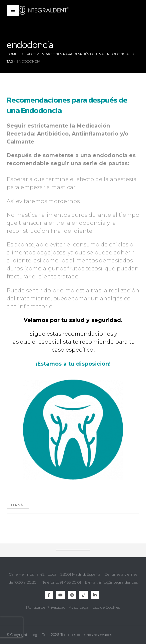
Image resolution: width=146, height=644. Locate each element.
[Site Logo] (44, 10)
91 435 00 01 (70, 582)
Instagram (72, 595)
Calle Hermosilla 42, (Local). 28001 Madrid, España (55, 574)
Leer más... (18, 505)
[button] (13, 10)
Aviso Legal (79, 607)
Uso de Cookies (106, 607)
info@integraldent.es (118, 582)
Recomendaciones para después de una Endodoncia (67, 105)
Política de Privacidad (46, 607)
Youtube (60, 595)
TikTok (83, 595)
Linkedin (95, 595)
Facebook (49, 595)
